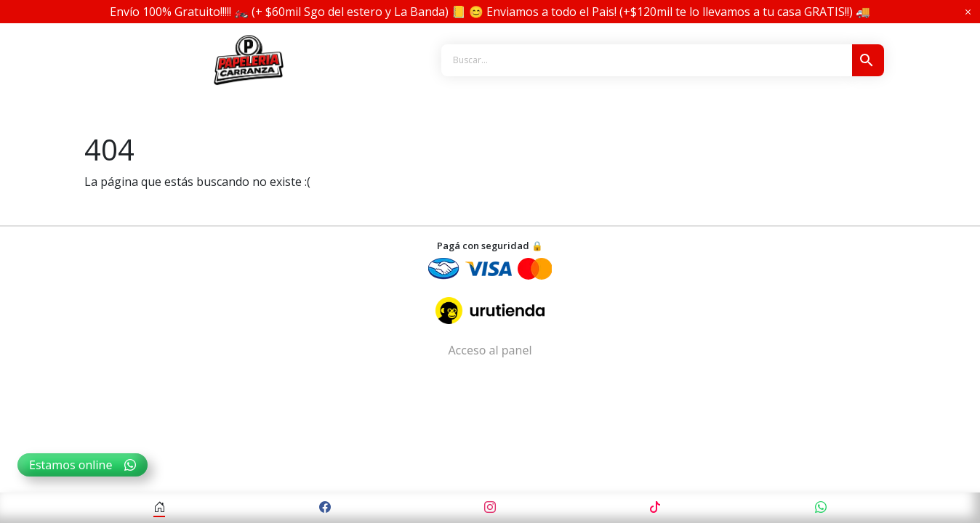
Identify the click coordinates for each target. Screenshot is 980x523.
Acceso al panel (490, 350)
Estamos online (83, 465)
